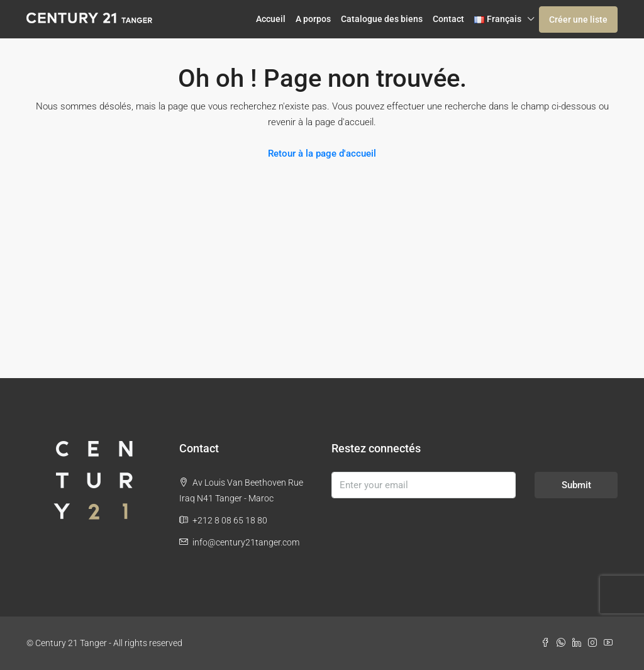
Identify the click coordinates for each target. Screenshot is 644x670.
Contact (448, 19)
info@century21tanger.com (246, 542)
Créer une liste (578, 20)
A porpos (313, 19)
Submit (576, 485)
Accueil (271, 19)
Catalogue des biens (382, 19)
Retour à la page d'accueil (322, 154)
